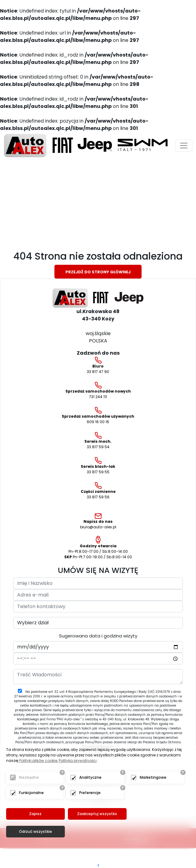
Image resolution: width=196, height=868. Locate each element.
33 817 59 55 (98, 466)
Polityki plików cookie (38, 778)
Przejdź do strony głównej (98, 272)
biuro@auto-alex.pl (98, 521)
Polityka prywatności (78, 778)
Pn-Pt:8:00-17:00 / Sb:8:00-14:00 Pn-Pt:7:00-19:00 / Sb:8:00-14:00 (98, 548)
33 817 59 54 (98, 441)
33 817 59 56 (98, 491)
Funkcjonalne (31, 810)
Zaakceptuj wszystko (96, 831)
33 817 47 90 (98, 366)
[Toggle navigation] (184, 146)
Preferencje (90, 810)
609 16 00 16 (98, 416)
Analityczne (90, 795)
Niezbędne (29, 795)
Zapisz (35, 831)
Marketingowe (153, 795)
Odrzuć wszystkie (158, 831)
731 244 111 (98, 391)
